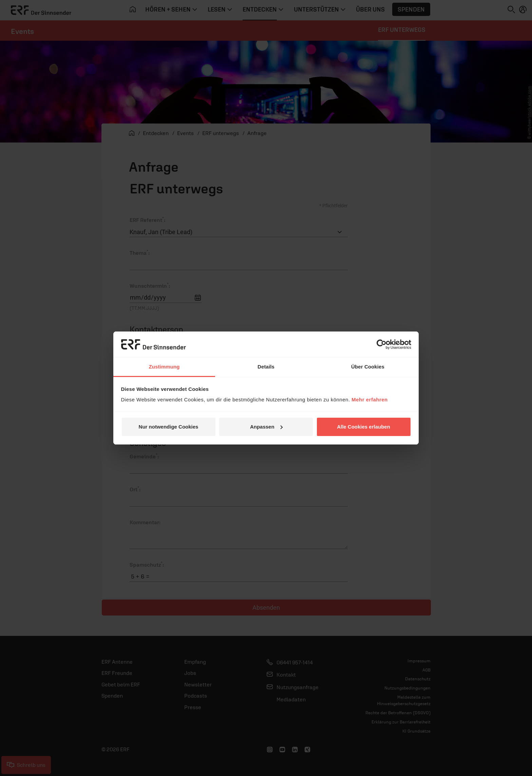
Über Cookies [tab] (368, 367)
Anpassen (266, 427)
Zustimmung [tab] (164, 367)
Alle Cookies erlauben (364, 427)
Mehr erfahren (370, 400)
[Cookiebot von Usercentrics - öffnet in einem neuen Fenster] (382, 344)
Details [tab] (266, 367)
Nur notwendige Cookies (169, 427)
